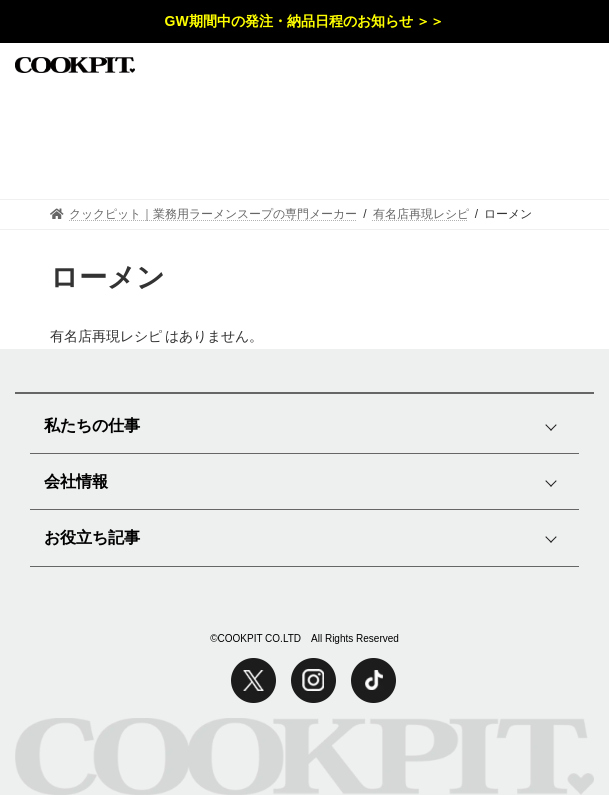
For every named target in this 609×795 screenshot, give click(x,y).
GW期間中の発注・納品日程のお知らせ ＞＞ (305, 21)
